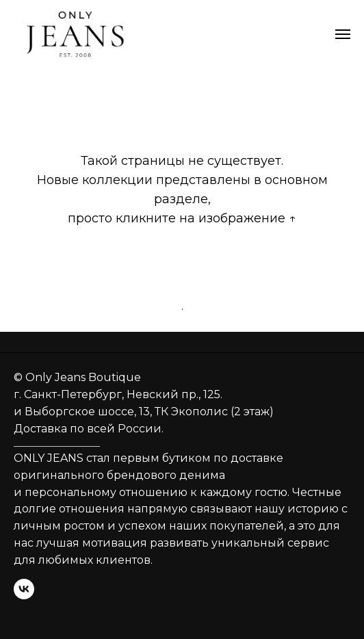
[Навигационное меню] (343, 34)
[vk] (24, 589)
